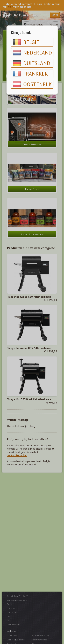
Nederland (32, 53)
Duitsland (31, 63)
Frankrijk (30, 74)
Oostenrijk (32, 84)
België (26, 42)
